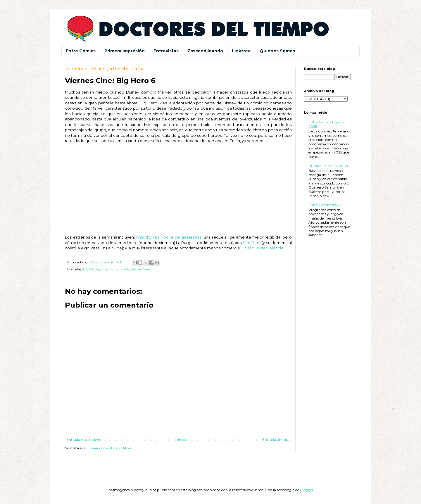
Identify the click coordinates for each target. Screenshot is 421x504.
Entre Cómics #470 (325, 205)
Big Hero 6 (91, 269)
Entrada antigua (276, 440)
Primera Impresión (125, 51)
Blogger (307, 490)
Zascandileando (205, 51)
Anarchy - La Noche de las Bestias (169, 237)
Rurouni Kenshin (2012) (328, 166)
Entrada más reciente (84, 440)
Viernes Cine (140, 269)
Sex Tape (252, 243)
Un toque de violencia (262, 248)
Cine (104, 269)
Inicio (182, 440)
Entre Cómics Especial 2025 (327, 124)
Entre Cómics (81, 51)
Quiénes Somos (277, 51)
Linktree (241, 51)
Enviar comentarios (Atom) (111, 448)
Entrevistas (166, 51)
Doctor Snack (119, 269)
